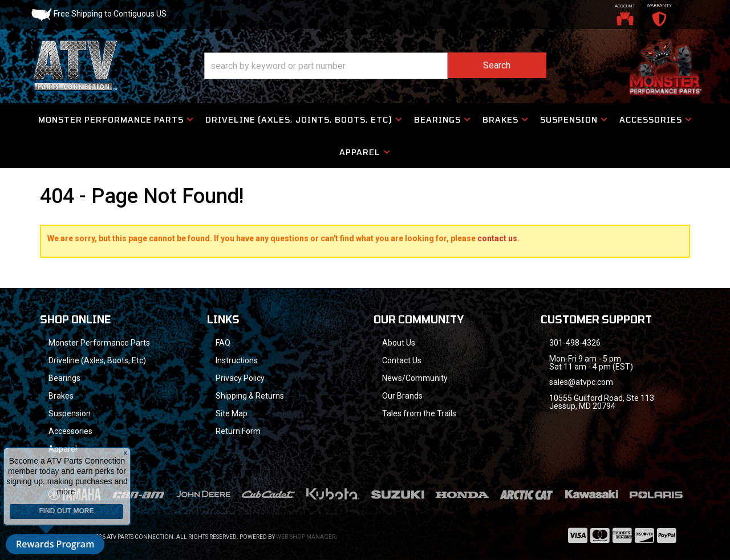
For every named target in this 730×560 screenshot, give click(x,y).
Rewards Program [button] (55, 544)
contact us (497, 238)
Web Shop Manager (306, 537)
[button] (375, 66)
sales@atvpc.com (581, 382)
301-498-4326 (575, 343)
